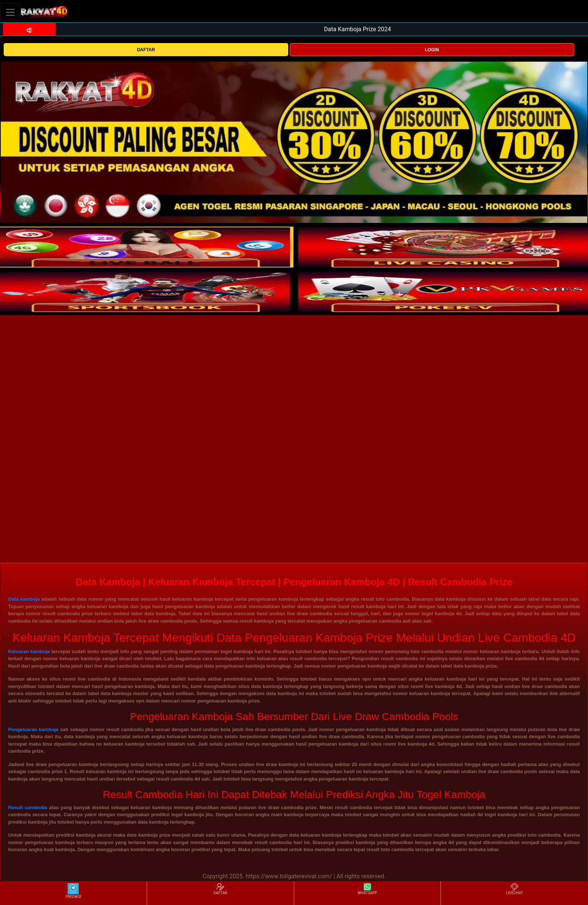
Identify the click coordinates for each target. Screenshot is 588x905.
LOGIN (432, 50)
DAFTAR (146, 50)
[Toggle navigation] (10, 12)
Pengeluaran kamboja (33, 729)
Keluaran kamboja (29, 651)
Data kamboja (24, 599)
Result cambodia (28, 807)
